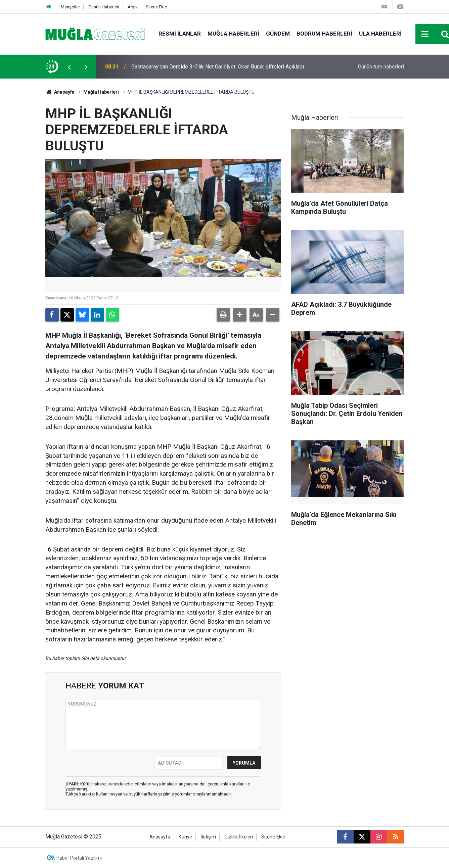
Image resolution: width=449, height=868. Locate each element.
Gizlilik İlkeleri (239, 837)
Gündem (278, 34)
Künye (185, 837)
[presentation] (70, 67)
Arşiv (132, 7)
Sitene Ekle (156, 7)
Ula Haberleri (380, 34)
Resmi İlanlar (180, 34)
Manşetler (70, 7)
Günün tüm (381, 67)
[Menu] (425, 34)
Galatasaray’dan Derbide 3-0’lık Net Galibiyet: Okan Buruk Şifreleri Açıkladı (218, 67)
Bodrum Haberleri (324, 34)
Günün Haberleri (104, 7)
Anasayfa (60, 92)
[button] (240, 315)
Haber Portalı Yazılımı (79, 858)
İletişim (208, 837)
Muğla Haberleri (233, 34)
